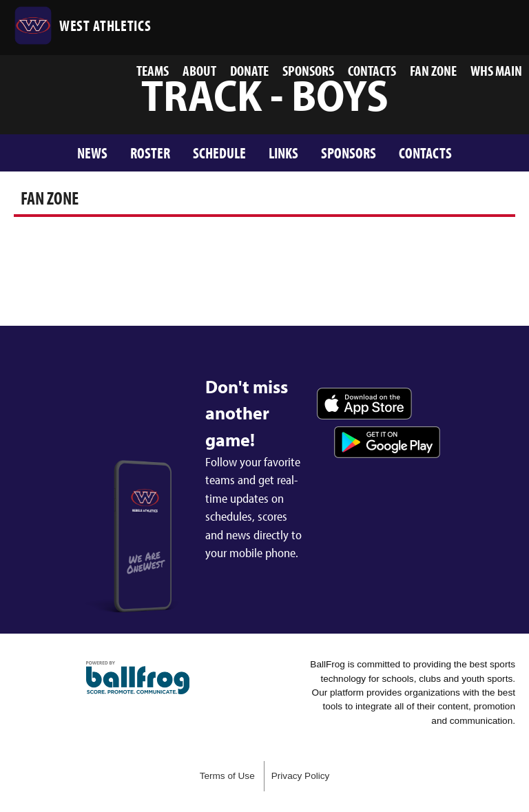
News (92, 153)
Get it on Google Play (387, 442)
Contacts (372, 70)
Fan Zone (433, 70)
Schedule (219, 153)
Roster (150, 153)
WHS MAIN (496, 70)
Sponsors (308, 70)
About (199, 70)
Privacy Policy (301, 776)
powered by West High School (138, 678)
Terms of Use (227, 776)
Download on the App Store (364, 404)
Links (283, 153)
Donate (249, 70)
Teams (153, 70)
